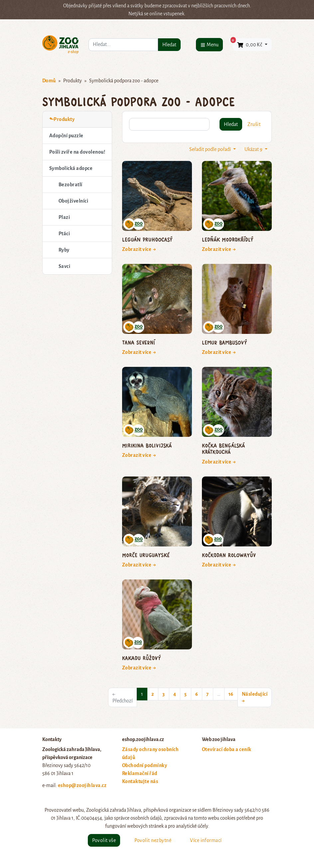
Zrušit (254, 124)
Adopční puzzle (66, 136)
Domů (49, 81)
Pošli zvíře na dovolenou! (77, 152)
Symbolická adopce (71, 168)
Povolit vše (104, 840)
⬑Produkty (62, 119)
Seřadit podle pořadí (211, 149)
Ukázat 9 (254, 149)
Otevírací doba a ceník (227, 749)
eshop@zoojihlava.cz (82, 785)
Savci (64, 266)
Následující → (255, 697)
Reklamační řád (140, 773)
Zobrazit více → (139, 249)
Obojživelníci (73, 201)
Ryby (64, 250)
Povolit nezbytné (153, 840)
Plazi (64, 217)
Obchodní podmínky (145, 765)
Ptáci (64, 234)
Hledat (169, 45)
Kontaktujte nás (140, 781)
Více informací (206, 840)
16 (231, 694)
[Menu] (209, 44)
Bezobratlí (71, 185)
